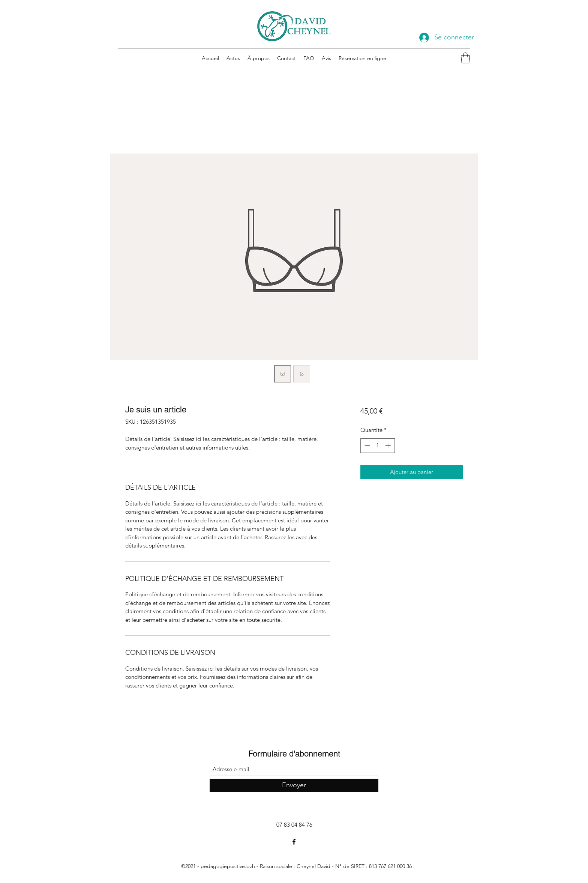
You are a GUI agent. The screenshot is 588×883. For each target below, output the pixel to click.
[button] (465, 58)
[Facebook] (294, 842)
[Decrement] (367, 446)
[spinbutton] (377, 446)
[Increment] (389, 446)
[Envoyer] (294, 785)
